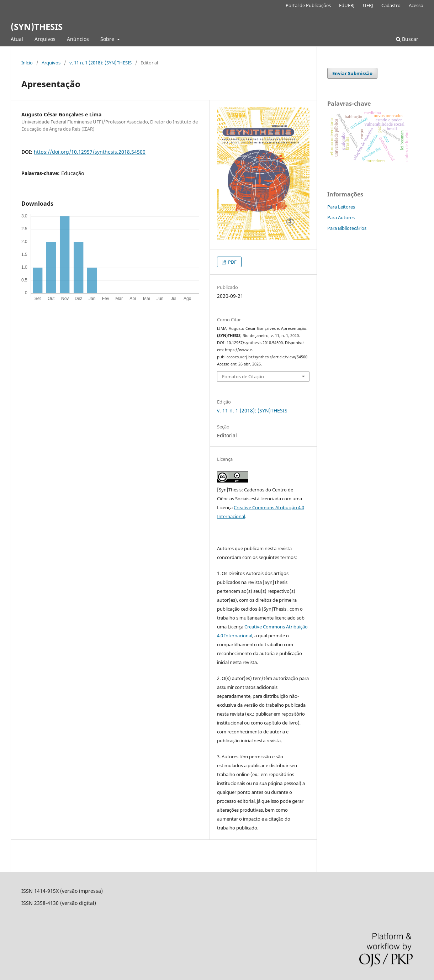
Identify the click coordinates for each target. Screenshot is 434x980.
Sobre (108, 39)
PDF (232, 262)
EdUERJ (347, 5)
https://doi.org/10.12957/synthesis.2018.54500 (90, 152)
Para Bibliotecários (347, 228)
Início (27, 63)
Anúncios (78, 39)
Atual (17, 39)
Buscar (407, 39)
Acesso (416, 5)
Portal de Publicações (308, 5)
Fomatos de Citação (243, 376)
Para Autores (341, 217)
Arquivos (45, 39)
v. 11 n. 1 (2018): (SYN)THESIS (100, 63)
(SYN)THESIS (37, 27)
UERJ (368, 5)
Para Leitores (341, 207)
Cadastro (391, 5)
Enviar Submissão (352, 73)
